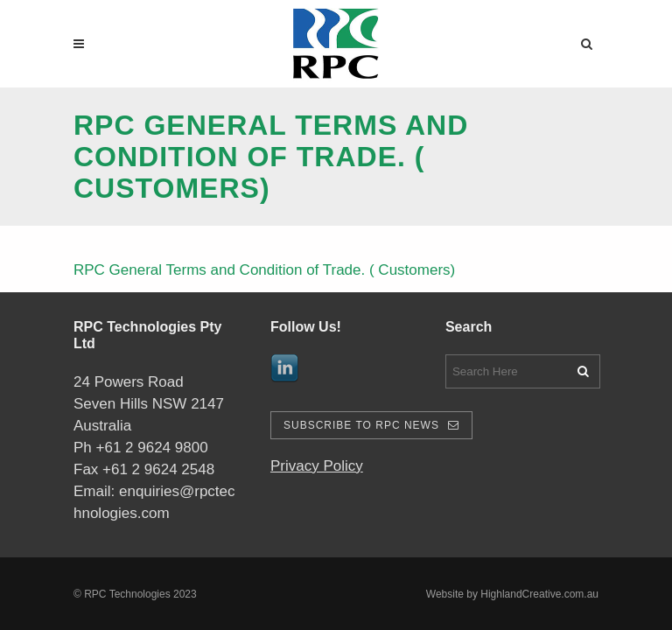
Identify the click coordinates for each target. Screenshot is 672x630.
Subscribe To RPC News (371, 425)
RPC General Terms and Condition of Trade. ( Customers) (264, 270)
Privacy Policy (317, 466)
